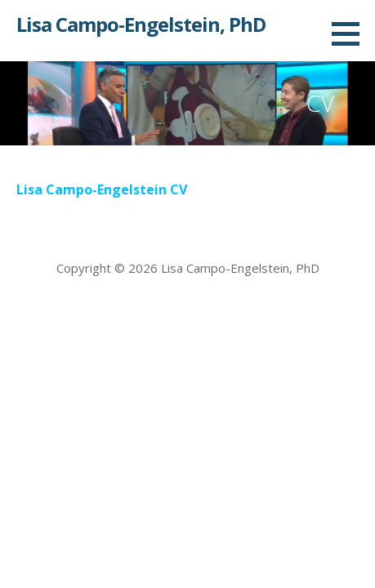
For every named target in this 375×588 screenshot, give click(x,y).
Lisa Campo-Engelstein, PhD (141, 24)
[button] (351, 33)
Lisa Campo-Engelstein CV (102, 189)
